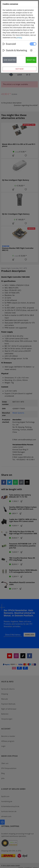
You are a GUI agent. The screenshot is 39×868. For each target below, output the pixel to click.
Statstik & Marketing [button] (15, 50)
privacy (19, 38)
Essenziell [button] (9, 44)
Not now (19, 69)
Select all (31, 60)
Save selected (10, 60)
